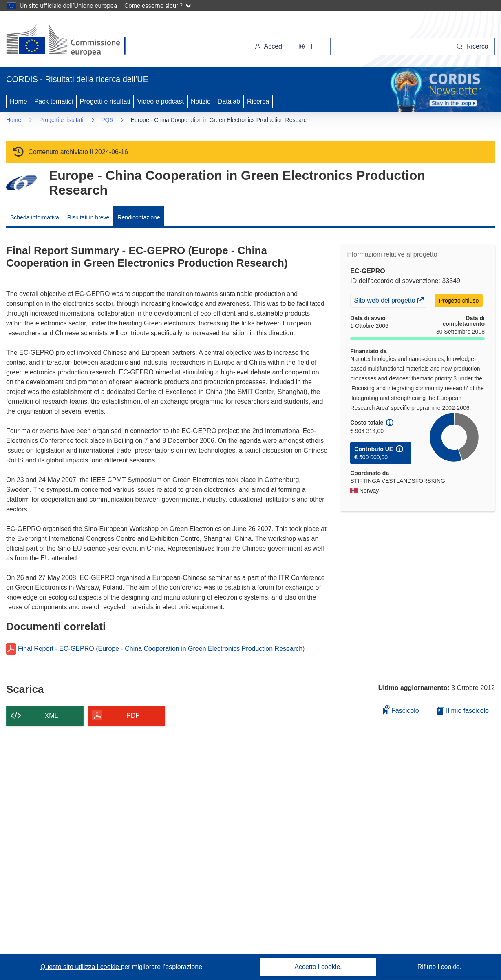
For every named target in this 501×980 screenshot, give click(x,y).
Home (19, 101)
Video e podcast (160, 101)
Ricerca (258, 101)
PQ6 (107, 120)
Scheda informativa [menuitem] (35, 217)
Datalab (229, 101)
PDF (133, 716)
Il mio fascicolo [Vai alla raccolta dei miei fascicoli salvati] (463, 711)
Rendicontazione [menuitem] (139, 217)
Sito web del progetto (385, 301)
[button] (306, 46)
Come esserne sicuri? (158, 6)
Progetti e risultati (105, 101)
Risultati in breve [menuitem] (88, 217)
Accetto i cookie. (318, 967)
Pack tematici (54, 101)
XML (52, 716)
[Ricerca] (473, 46)
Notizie (201, 101)
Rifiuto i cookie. (440, 967)
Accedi (269, 46)
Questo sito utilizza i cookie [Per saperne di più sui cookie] (81, 967)
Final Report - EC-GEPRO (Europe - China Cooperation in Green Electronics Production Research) (161, 649)
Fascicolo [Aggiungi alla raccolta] (401, 709)
